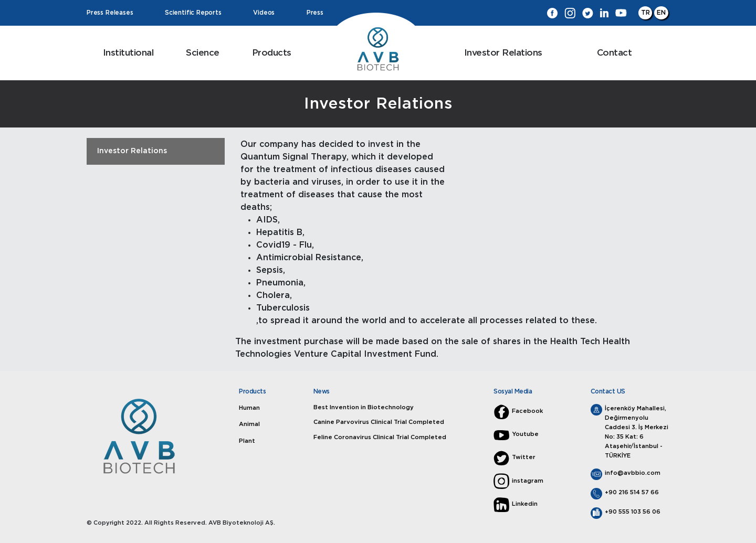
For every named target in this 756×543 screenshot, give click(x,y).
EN (661, 13)
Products (272, 53)
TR (645, 13)
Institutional (128, 53)
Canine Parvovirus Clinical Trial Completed (379, 422)
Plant (248, 441)
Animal (250, 424)
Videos (264, 13)
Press (315, 13)
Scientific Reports (193, 13)
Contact (615, 53)
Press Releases (110, 13)
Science (203, 53)
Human (250, 408)
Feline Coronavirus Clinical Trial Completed (380, 437)
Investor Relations (503, 53)
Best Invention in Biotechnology (365, 407)
